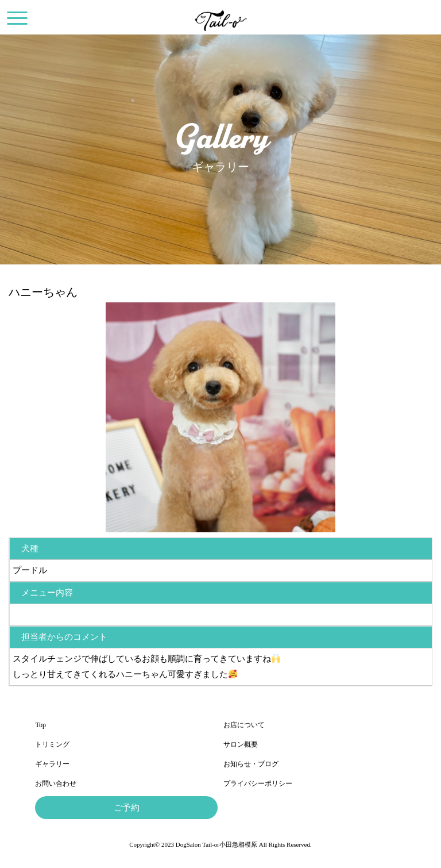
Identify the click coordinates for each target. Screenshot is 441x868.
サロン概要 (241, 744)
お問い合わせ (56, 783)
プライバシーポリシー (258, 783)
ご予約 (127, 808)
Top (40, 725)
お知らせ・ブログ (251, 764)
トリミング (52, 744)
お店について (244, 725)
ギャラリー (52, 764)
